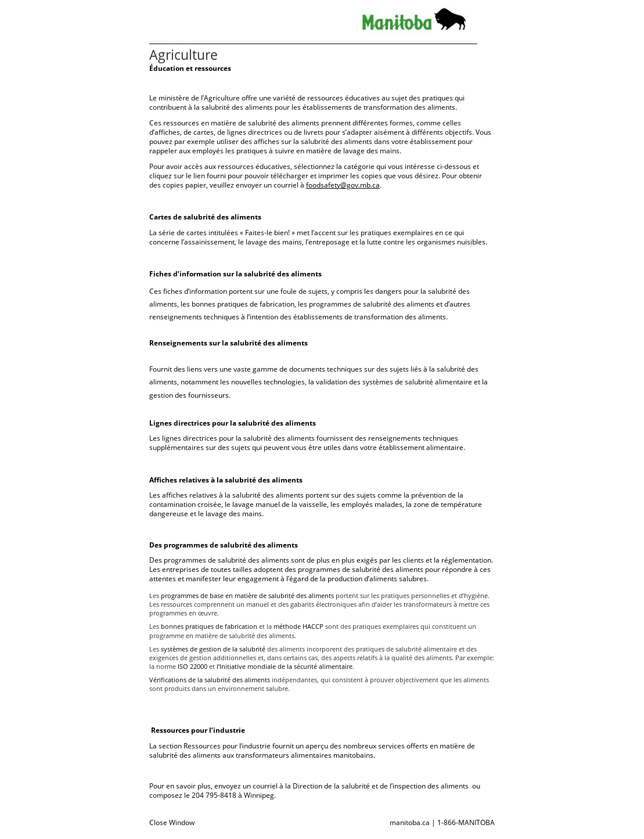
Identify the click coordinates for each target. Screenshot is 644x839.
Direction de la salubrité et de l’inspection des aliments (381, 786)
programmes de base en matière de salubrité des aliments (247, 595)
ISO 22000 (193, 666)
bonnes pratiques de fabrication (209, 626)
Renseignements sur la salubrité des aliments (229, 343)
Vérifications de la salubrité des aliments (211, 680)
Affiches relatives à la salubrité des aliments (226, 480)
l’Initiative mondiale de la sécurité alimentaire (285, 666)
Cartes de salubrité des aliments (205, 217)
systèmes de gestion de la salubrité (214, 649)
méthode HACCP (298, 626)
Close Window (172, 822)
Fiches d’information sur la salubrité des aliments (235, 274)
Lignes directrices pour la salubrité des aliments (233, 423)
